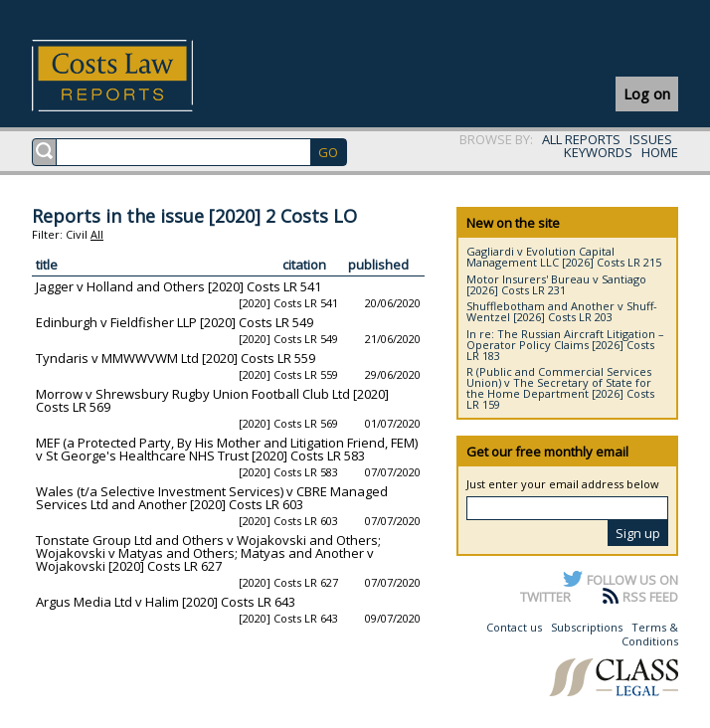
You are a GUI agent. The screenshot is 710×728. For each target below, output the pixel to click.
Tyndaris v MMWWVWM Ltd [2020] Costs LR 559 (176, 358)
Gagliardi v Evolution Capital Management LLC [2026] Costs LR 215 (564, 257)
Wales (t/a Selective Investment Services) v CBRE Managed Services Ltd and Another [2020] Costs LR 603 (212, 498)
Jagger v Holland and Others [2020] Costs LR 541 (178, 286)
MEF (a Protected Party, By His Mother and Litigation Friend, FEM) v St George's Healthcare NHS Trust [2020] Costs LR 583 (227, 449)
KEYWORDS (598, 152)
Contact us (514, 627)
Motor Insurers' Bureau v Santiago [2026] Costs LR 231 (556, 284)
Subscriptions (587, 627)
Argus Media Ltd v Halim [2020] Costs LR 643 (166, 602)
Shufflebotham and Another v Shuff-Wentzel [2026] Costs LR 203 (562, 311)
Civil (77, 234)
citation (304, 265)
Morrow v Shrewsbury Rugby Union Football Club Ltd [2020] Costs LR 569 (212, 400)
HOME (660, 152)
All (97, 234)
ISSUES (651, 139)
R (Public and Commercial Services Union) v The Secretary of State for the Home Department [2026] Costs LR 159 (560, 388)
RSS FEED (650, 597)
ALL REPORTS (581, 139)
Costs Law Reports (136, 76)
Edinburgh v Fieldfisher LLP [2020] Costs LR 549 (175, 322)
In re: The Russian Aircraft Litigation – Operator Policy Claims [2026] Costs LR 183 (565, 345)
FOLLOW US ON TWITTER (599, 588)
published (378, 265)
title (47, 265)
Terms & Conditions (650, 634)
